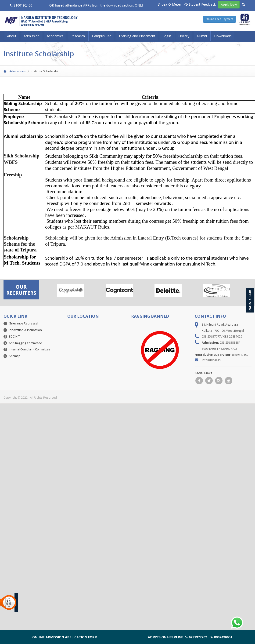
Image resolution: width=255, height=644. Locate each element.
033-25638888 (229, 342)
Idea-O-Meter (169, 4)
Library (184, 36)
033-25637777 (211, 336)
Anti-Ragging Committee (25, 343)
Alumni (202, 36)
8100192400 (21, 5)
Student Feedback (200, 4)
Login (167, 36)
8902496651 (210, 349)
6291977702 (229, 349)
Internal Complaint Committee (30, 349)
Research (78, 36)
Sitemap (15, 356)
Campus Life (102, 36)
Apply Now (229, 4)
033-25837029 (233, 336)
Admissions (15, 71)
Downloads (223, 36)
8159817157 (240, 355)
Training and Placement (137, 36)
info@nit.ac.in (211, 360)
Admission (32, 36)
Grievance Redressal (23, 323)
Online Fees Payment (219, 19)
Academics (55, 36)
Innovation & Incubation (25, 330)
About (12, 36)
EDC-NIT (14, 336)
